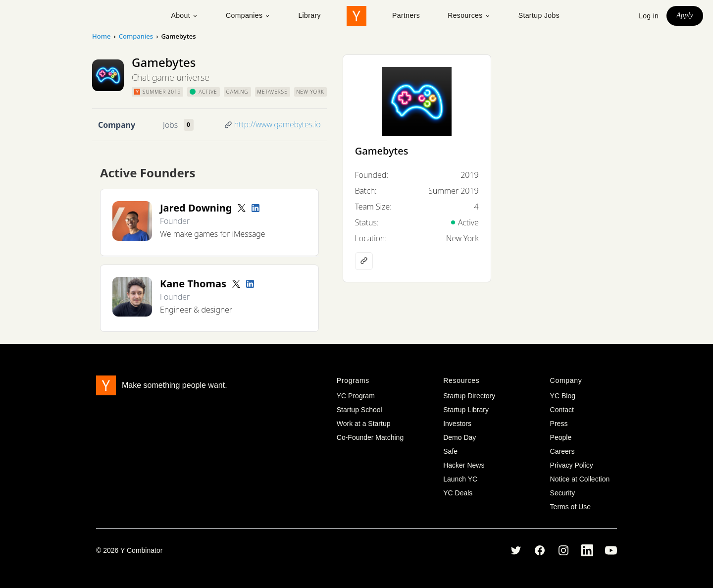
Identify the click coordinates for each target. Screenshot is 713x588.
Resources (469, 15)
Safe (450, 451)
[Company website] (364, 261)
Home (101, 36)
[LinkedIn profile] (255, 208)
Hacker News (464, 465)
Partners (406, 15)
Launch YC (460, 479)
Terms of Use (570, 507)
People (561, 437)
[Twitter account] (242, 208)
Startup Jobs (539, 15)
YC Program (356, 396)
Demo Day (459, 437)
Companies (248, 15)
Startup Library (466, 410)
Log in (649, 16)
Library (309, 15)
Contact (562, 410)
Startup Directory (469, 396)
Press (559, 424)
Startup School (359, 410)
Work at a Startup (364, 424)
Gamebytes (382, 151)
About (184, 15)
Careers (562, 451)
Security (563, 493)
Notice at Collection (580, 479)
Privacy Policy (572, 465)
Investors (457, 424)
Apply (685, 15)
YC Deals (458, 493)
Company (117, 125)
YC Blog (563, 396)
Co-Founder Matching (370, 437)
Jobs (170, 125)
